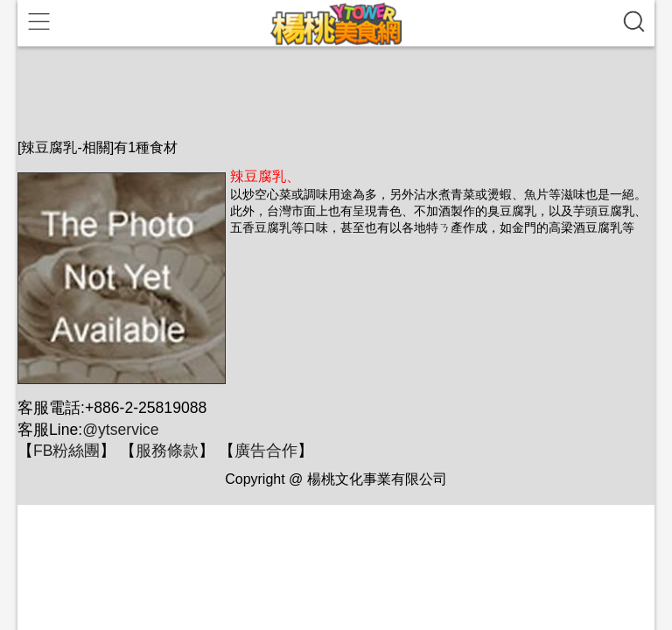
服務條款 (167, 451)
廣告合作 (266, 451)
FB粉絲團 (66, 451)
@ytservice (120, 430)
